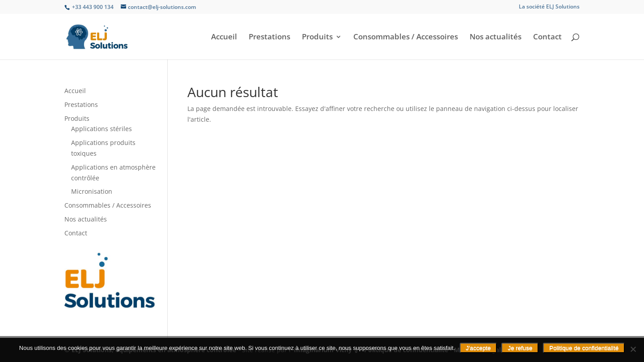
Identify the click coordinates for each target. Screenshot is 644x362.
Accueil (224, 38)
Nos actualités (496, 38)
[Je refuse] (633, 349)
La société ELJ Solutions (549, 7)
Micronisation (92, 191)
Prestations (269, 38)
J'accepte (479, 348)
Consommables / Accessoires (406, 38)
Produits (317, 38)
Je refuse (520, 348)
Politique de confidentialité (584, 348)
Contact (547, 38)
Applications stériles (102, 129)
